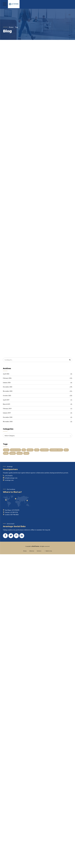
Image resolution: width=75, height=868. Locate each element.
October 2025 (7, 396)
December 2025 (8, 387)
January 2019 (7, 413)
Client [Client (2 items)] (37, 451)
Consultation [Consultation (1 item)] (44, 451)
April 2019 (6, 400)
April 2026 (6, 374)
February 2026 (7, 379)
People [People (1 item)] (6, 454)
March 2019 (6, 405)
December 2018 (8, 418)
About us (32, 551)
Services (39, 551)
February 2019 (7, 409)
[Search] (70, 360)
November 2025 (8, 392)
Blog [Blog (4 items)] (24, 451)
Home (11, 27)
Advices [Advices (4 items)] (6, 451)
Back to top (49, 551)
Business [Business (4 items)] (30, 451)
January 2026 (7, 383)
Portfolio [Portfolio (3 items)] (13, 454)
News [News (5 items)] (66, 451)
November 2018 (8, 422)
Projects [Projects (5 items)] (20, 454)
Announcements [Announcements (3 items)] (15, 451)
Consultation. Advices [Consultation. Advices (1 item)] (56, 451)
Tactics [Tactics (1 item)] (26, 454)
